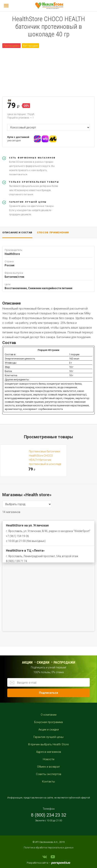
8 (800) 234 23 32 (49, 815)
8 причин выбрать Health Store (48, 744)
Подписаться (48, 693)
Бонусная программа (48, 722)
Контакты (48, 782)
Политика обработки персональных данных (49, 848)
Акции (27, 662)
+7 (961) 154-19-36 (17, 536)
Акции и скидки (49, 730)
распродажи (64, 662)
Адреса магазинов (49, 752)
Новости (49, 759)
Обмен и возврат (48, 767)
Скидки (43, 662)
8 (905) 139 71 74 (16, 561)
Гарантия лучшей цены (48, 737)
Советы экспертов (49, 774)
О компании (49, 715)
